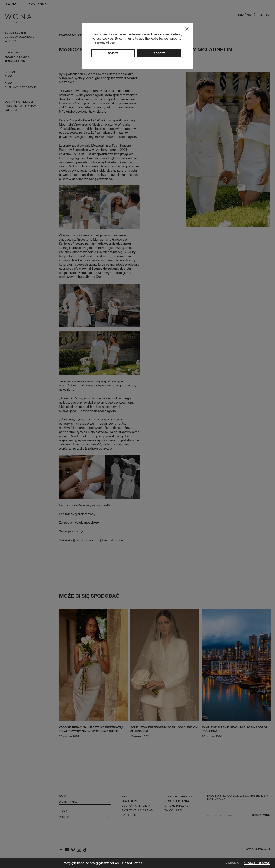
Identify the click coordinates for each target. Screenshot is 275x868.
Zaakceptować (257, 863)
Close (187, 29)
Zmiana (232, 863)
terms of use (106, 43)
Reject (113, 53)
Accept (159, 53)
